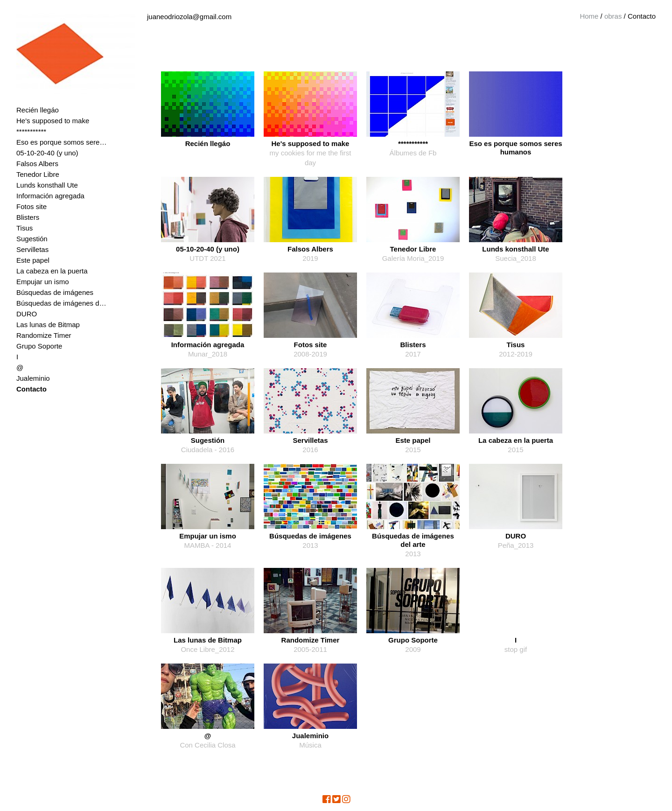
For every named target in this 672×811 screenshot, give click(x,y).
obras (613, 16)
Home (589, 16)
